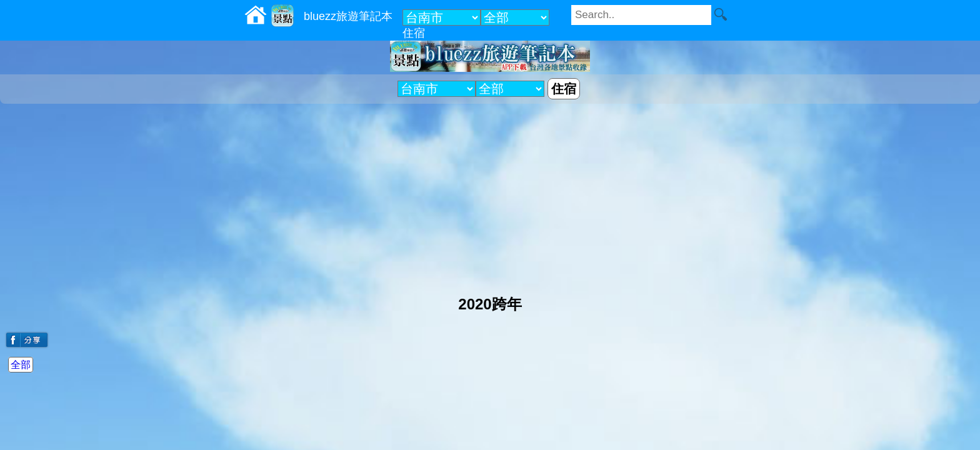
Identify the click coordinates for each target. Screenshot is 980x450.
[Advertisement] (490, 194)
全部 (21, 365)
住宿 (414, 33)
